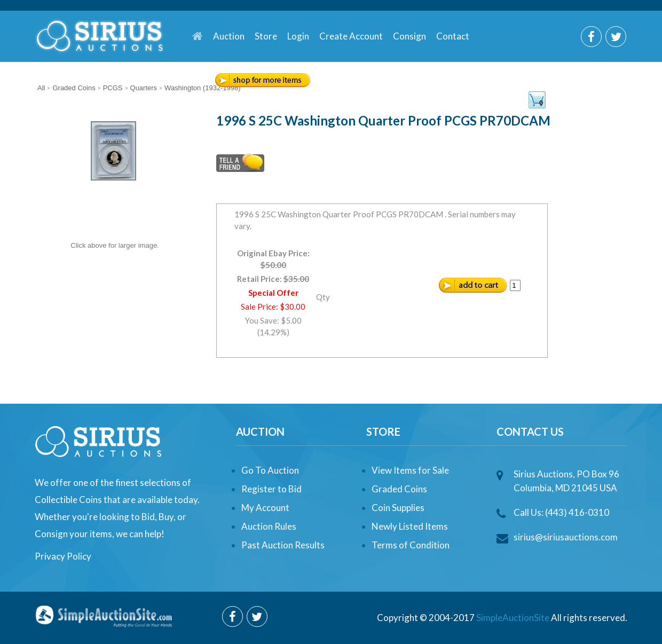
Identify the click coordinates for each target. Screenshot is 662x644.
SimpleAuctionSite (513, 618)
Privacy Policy (63, 556)
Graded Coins (399, 489)
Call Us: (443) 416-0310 (561, 512)
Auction (229, 36)
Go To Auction (270, 470)
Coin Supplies (398, 508)
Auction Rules (269, 526)
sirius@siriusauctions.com (566, 537)
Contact (453, 36)
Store (266, 36)
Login (298, 36)
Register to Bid (271, 489)
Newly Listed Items (410, 526)
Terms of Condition (411, 545)
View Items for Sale (410, 470)
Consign (409, 36)
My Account (265, 508)
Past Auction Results (283, 545)
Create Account (351, 36)
